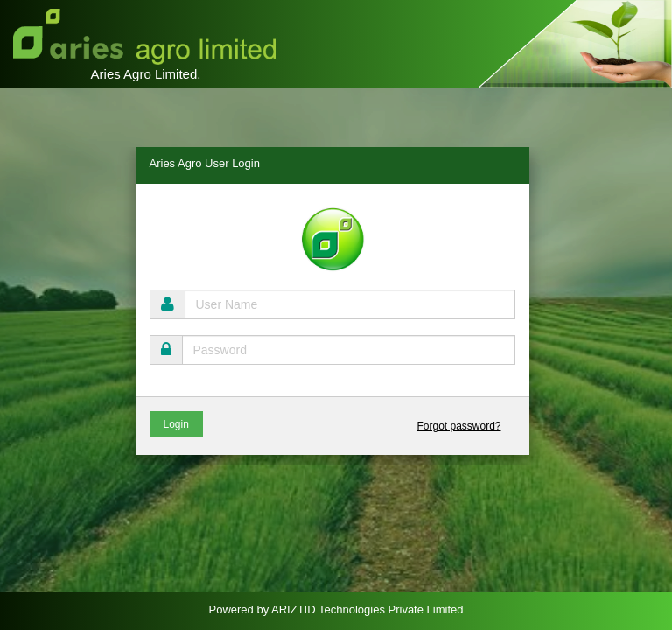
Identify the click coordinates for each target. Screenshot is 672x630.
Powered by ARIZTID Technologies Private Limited (336, 609)
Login (176, 424)
